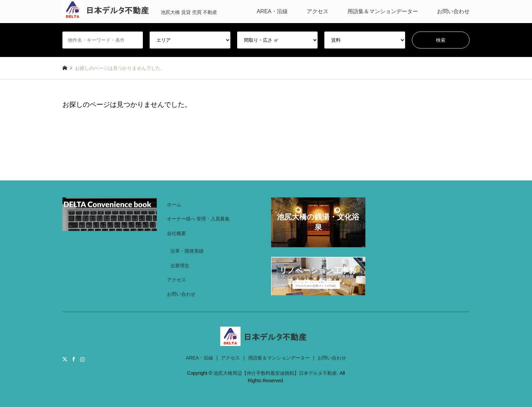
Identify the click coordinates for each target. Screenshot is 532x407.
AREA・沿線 (272, 11)
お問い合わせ (453, 11)
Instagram (82, 359)
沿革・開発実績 (187, 251)
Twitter (65, 359)
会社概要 (176, 233)
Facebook (74, 359)
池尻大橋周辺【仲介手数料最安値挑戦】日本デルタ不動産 (275, 373)
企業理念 (180, 266)
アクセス (318, 11)
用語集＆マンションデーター (383, 11)
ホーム (174, 205)
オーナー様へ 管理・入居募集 (198, 219)
